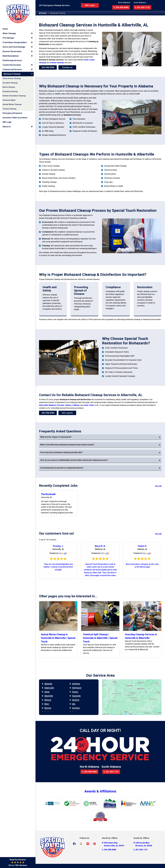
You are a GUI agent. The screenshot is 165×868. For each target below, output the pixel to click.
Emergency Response (12, 112)
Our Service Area (100, 676)
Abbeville (48, 684)
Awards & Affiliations (100, 792)
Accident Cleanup (10, 82)
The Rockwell (48, 494)
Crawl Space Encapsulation (15, 41)
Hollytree (76, 684)
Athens (68, 405)
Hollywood (77, 688)
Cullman (76, 405)
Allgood (48, 700)
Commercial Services (12, 68)
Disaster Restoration (12, 50)
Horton (75, 692)
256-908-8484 (121, 7)
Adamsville (49, 688)
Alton (47, 704)
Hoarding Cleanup (10, 90)
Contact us (67, 67)
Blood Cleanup (9, 86)
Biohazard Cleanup (12, 73)
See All (158, 486)
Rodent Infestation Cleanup (14, 95)
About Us (7, 125)
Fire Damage (8, 37)
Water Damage (9, 32)
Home (43, 13)
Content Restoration (12, 64)
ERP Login (90, 5)
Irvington (76, 708)
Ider (74, 704)
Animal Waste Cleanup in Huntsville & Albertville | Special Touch (58, 638)
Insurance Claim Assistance (15, 116)
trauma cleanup (57, 63)
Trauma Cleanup (10, 108)
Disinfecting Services (12, 59)
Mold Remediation (11, 55)
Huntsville (43, 405)
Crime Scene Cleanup (12, 77)
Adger (47, 692)
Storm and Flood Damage (14, 46)
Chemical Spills (9, 99)
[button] (32, 32)
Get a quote (67, 413)
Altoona (48, 708)
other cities (89, 405)
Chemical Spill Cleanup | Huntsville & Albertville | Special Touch (100, 638)
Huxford (76, 700)
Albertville (49, 696)
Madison (53, 405)
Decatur (61, 405)
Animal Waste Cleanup (12, 103)
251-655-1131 (142, 7)
